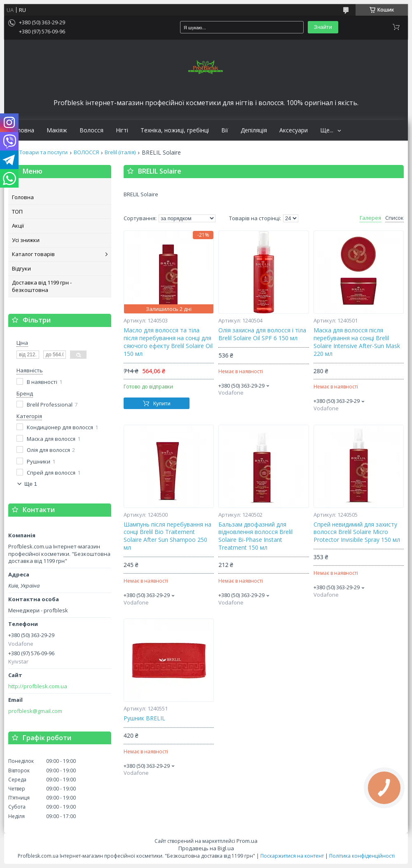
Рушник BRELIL (144, 718)
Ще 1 (31, 484)
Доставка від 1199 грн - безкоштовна (42, 286)
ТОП (17, 212)
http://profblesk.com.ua (38, 686)
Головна (22, 130)
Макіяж (57, 130)
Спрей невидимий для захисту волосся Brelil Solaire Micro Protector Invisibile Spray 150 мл (357, 532)
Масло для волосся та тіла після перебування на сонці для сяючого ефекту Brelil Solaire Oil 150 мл (168, 342)
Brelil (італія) (120, 152)
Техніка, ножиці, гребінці (175, 130)
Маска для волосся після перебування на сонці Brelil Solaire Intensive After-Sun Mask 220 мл (357, 342)
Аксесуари (294, 130)
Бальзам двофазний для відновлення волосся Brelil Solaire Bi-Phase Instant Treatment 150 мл (255, 536)
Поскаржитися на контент (292, 856)
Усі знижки (26, 240)
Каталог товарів (33, 254)
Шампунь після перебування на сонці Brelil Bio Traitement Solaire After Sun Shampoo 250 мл (167, 536)
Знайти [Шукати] (323, 27)
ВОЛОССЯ (86, 152)
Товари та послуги (43, 152)
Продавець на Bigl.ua (206, 848)
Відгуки (21, 268)
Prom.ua (247, 841)
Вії (225, 130)
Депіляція (254, 130)
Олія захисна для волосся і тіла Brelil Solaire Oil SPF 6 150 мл (262, 334)
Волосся (91, 130)
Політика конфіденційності (362, 856)
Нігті (122, 130)
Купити (162, 403)
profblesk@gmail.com (35, 711)
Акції (18, 226)
